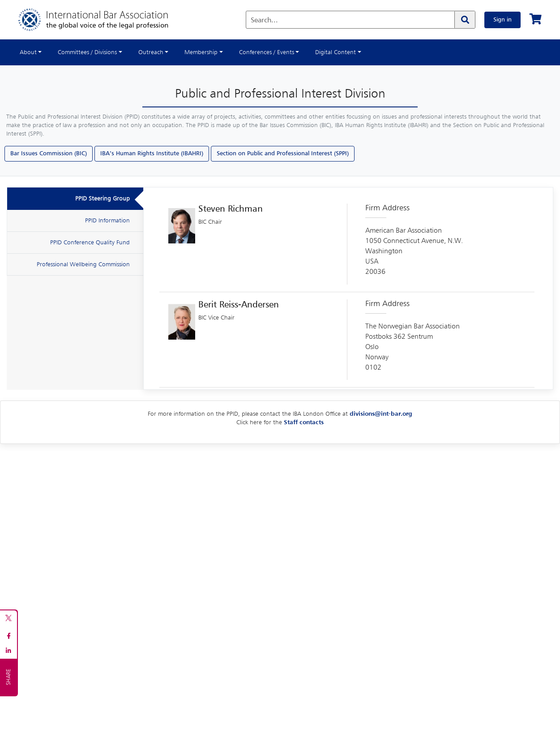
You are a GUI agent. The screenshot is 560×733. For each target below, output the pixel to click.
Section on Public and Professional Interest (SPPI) (283, 153)
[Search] (465, 20)
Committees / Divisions (87, 52)
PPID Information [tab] (107, 221)
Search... (264, 21)
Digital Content (336, 52)
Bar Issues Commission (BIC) (49, 153)
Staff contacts (304, 422)
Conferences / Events (267, 52)
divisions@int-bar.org (381, 414)
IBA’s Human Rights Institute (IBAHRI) (152, 153)
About (28, 52)
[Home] (102, 20)
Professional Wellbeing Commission (83, 264)
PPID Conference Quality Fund (90, 243)
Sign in (502, 20)
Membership (201, 52)
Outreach (151, 52)
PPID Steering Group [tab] (103, 199)
